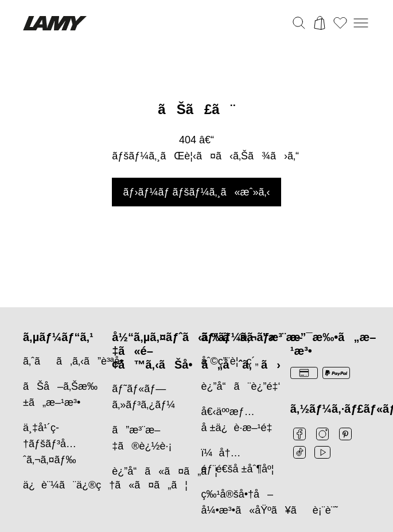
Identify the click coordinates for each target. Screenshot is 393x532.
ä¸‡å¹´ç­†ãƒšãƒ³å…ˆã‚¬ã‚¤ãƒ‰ (50, 444)
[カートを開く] (320, 23)
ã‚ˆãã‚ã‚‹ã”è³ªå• (77, 361)
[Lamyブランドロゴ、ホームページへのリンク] (55, 23)
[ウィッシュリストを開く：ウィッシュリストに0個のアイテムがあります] (340, 23)
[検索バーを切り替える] (299, 23)
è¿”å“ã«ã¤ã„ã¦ (165, 471)
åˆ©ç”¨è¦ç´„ (230, 361)
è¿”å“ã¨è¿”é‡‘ (241, 386)
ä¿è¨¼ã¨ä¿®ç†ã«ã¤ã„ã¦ (105, 485)
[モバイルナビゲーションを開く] (361, 23)
